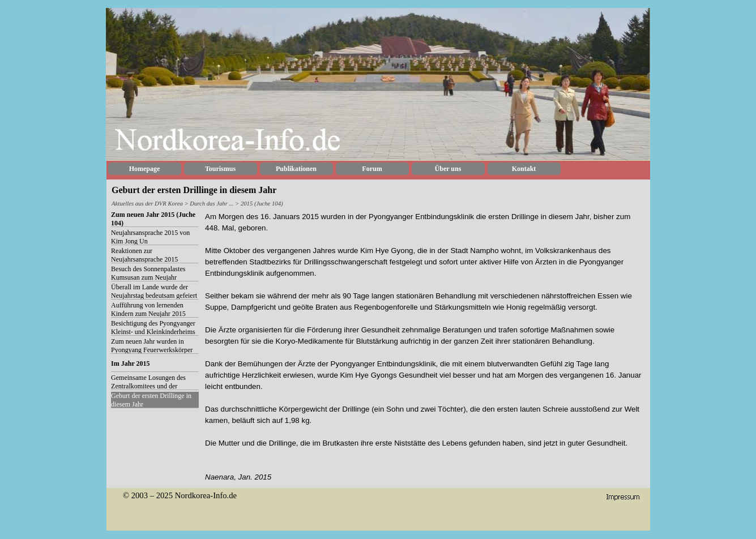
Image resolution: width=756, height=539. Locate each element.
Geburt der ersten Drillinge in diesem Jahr (151, 400)
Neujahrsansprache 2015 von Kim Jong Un (150, 237)
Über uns (448, 169)
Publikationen (296, 169)
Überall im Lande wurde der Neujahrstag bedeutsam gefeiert (154, 291)
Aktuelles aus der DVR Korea (147, 204)
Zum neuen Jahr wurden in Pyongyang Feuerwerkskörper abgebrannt (152, 350)
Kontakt (524, 169)
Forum (372, 169)
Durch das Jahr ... (212, 204)
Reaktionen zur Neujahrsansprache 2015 (144, 255)
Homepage (145, 169)
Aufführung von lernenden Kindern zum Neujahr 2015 (148, 309)
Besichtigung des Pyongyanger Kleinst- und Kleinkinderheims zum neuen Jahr (153, 332)
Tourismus (220, 169)
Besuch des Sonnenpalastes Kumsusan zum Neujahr (148, 273)
